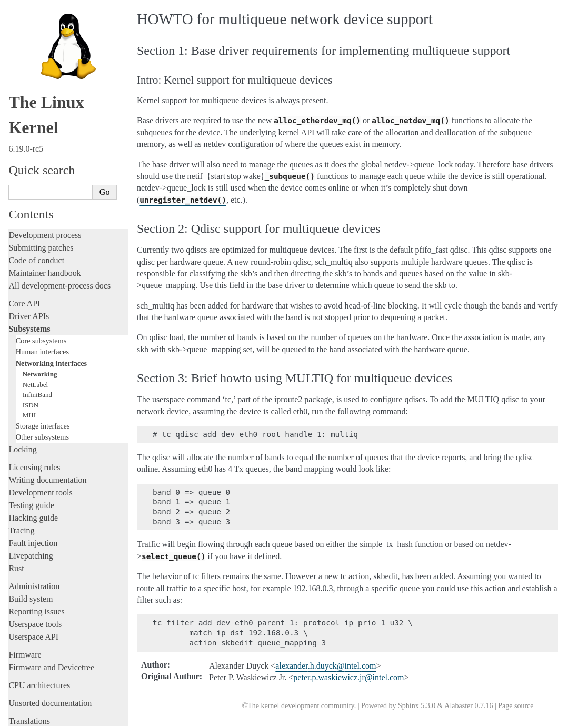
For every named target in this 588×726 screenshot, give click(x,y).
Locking (22, 402)
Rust (16, 521)
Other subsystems (42, 390)
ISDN (31, 358)
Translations (29, 674)
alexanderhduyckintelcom (326, 666)
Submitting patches (41, 201)
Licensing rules (34, 420)
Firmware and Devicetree (51, 620)
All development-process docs (59, 239)
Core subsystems (41, 294)
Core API (24, 257)
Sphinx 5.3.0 (417, 706)
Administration (34, 539)
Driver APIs (29, 269)
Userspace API (33, 590)
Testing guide (31, 458)
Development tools (40, 446)
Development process (45, 188)
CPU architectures (39, 638)
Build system (31, 552)
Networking (40, 327)
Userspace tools (35, 577)
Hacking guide (33, 471)
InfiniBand (37, 348)
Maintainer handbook (44, 226)
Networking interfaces (51, 316)
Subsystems (29, 282)
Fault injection (33, 496)
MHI (29, 368)
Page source (516, 706)
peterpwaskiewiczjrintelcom (348, 677)
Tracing (21, 484)
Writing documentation (47, 433)
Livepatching (31, 509)
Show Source (31, 716)
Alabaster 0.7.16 (469, 706)
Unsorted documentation (50, 656)
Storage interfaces (43, 379)
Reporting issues (36, 565)
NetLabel (35, 338)
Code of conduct (36, 213)
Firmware (25, 608)
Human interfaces (42, 305)
